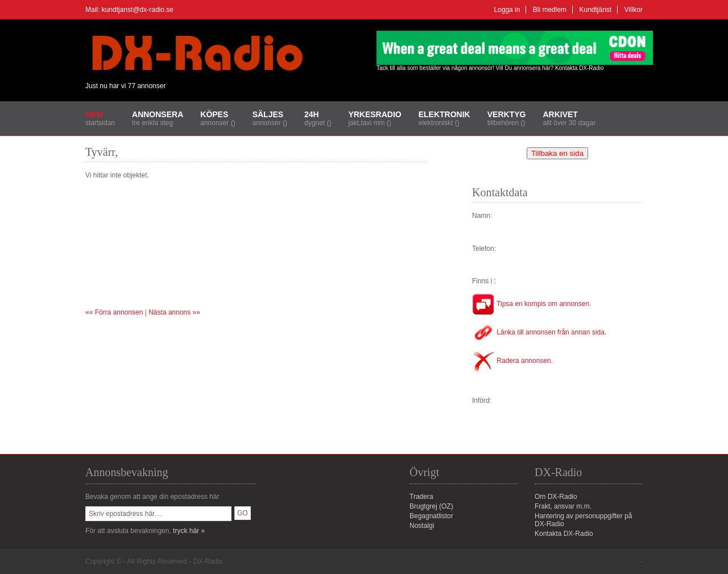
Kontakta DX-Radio (580, 68)
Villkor (634, 10)
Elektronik (444, 114)
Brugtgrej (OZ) (431, 506)
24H (312, 114)
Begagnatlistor (431, 516)
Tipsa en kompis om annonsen (531, 304)
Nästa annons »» (174, 312)
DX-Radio (208, 561)
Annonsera (158, 114)
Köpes (214, 114)
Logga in (507, 10)
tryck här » (189, 531)
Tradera (421, 497)
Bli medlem (550, 10)
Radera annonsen (512, 361)
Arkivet (560, 114)
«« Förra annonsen (114, 312)
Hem (94, 114)
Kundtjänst (595, 10)
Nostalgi (422, 526)
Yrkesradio (375, 114)
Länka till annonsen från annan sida (538, 332)
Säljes (268, 114)
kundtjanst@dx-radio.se (138, 10)
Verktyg (507, 114)
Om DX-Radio (556, 497)
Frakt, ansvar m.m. (563, 506)
